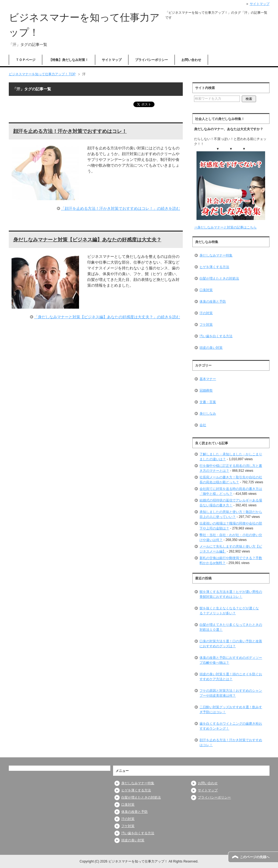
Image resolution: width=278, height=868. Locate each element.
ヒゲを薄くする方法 (214, 267)
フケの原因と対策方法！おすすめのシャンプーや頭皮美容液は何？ (231, 693)
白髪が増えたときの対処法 (219, 278)
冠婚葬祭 (206, 390)
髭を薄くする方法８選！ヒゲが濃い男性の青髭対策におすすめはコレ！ (231, 594)
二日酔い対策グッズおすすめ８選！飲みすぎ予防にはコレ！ (231, 710)
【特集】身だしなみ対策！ (69, 60)
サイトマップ (112, 60)
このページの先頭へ (255, 857)
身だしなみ (208, 414)
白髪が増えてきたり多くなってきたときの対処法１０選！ (231, 627)
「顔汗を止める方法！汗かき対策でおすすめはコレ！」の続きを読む (120, 208)
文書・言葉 (208, 402)
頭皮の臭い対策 (211, 348)
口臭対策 (206, 290)
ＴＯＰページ (26, 60)
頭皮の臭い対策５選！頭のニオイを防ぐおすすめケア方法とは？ (231, 677)
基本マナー (208, 379)
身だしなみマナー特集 (216, 255)
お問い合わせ (191, 60)
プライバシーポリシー (151, 60)
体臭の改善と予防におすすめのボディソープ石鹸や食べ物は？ (231, 660)
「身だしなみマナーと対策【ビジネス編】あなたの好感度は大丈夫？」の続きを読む (107, 317)
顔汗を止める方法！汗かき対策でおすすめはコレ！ (70, 131)
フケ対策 (206, 325)
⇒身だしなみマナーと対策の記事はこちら (225, 227)
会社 (203, 425)
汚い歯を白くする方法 (216, 336)
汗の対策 (206, 313)
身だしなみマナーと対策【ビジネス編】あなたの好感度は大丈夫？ (87, 240)
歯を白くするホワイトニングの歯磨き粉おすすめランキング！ (231, 726)
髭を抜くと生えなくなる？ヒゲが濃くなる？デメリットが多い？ (229, 611)
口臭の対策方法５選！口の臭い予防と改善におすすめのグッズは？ (231, 644)
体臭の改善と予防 (213, 302)
